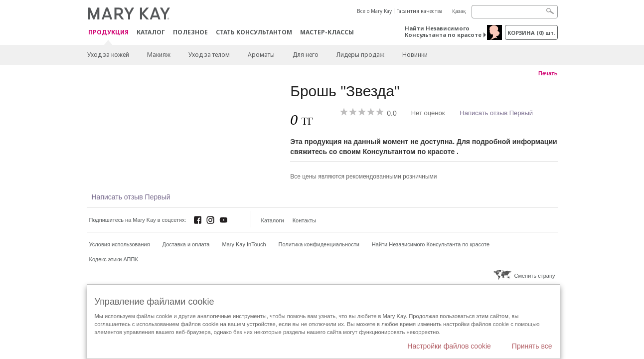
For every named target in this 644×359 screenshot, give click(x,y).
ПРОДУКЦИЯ (108, 33)
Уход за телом (209, 55)
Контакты (305, 220)
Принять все (532, 346)
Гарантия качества (419, 11)
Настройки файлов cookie (449, 346)
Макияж (159, 55)
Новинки (415, 55)
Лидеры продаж (360, 55)
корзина (531, 33)
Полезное (190, 32)
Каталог (151, 32)
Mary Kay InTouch (244, 244)
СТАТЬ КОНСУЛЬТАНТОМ (254, 32)
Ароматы (261, 55)
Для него (306, 55)
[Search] (515, 12)
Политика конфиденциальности (319, 244)
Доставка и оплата (186, 244)
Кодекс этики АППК (114, 259)
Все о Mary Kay (374, 11)
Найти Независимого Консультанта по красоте (443, 31)
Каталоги (273, 220)
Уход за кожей (108, 55)
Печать (548, 73)
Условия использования (120, 244)
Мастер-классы (327, 32)
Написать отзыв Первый (496, 113)
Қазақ (459, 11)
